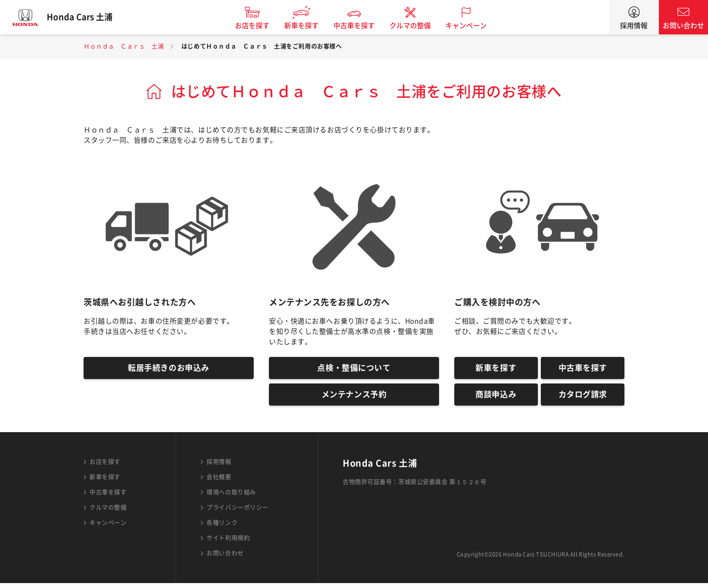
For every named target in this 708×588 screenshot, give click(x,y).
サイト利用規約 (228, 543)
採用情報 (634, 26)
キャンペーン (472, 26)
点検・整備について (354, 369)
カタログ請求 (583, 398)
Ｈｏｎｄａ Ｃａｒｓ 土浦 (124, 46)
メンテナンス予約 (354, 398)
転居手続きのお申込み (169, 369)
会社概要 (219, 482)
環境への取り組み (231, 497)
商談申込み (496, 398)
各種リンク (222, 528)
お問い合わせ (683, 26)
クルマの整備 (416, 26)
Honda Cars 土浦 (86, 17)
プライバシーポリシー (237, 512)
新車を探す (308, 26)
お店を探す (259, 26)
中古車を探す (360, 26)
